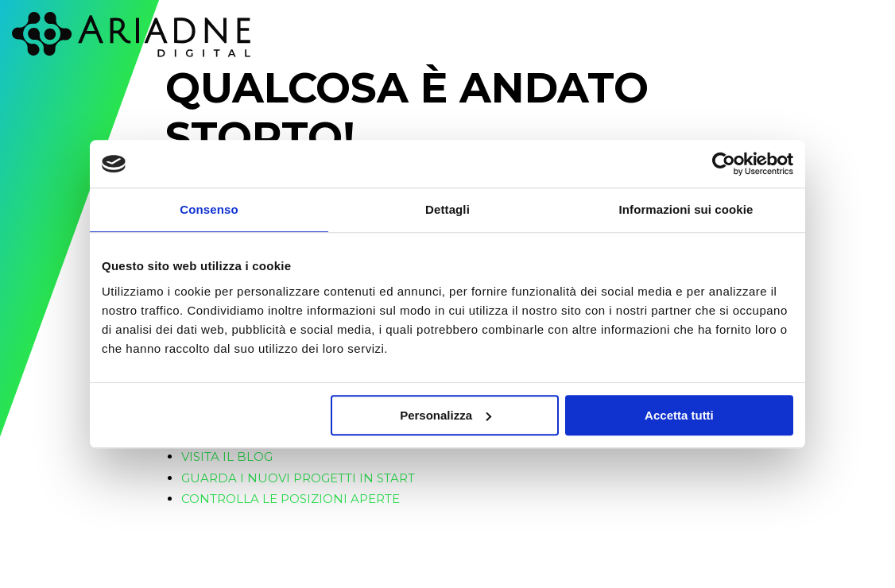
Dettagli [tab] (447, 209)
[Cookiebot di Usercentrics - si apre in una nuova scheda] (724, 164)
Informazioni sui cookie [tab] (686, 209)
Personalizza (446, 415)
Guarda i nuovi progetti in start (298, 478)
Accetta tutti (679, 415)
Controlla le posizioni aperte (291, 499)
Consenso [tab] (209, 209)
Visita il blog (227, 456)
